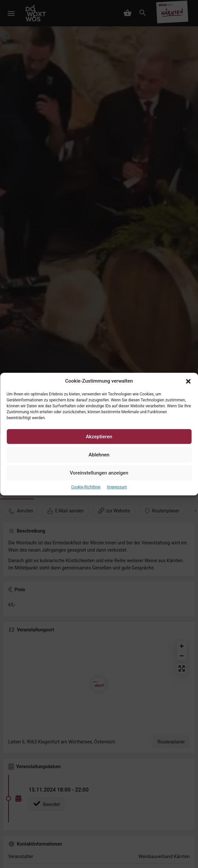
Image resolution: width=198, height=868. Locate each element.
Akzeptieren (99, 437)
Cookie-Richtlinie (86, 487)
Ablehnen (99, 455)
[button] (188, 381)
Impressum (117, 487)
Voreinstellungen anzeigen (99, 473)
